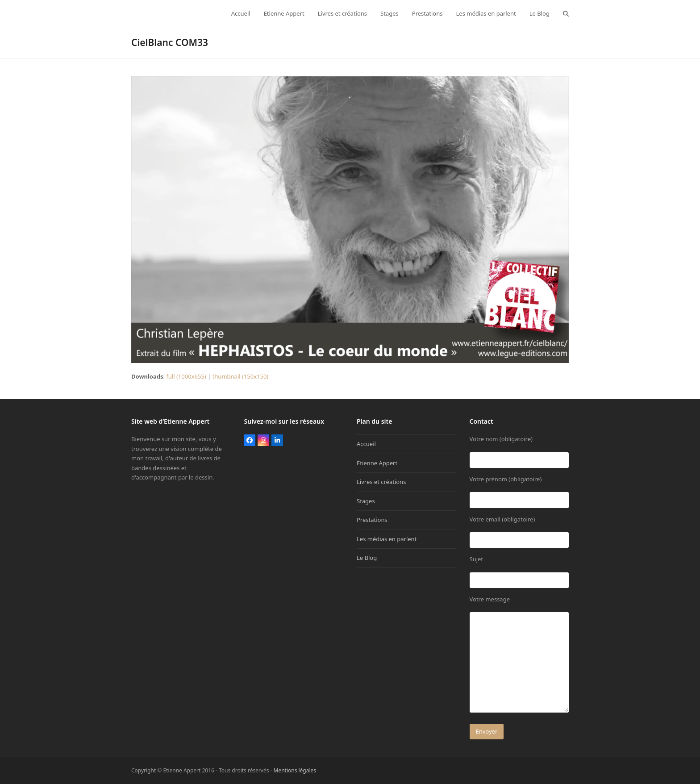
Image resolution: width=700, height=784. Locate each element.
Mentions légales (295, 770)
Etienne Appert (377, 463)
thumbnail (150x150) (241, 376)
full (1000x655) (186, 376)
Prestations (372, 520)
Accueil (366, 444)
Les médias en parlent (387, 539)
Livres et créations (381, 482)
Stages (366, 501)
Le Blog (367, 558)
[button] (566, 13)
